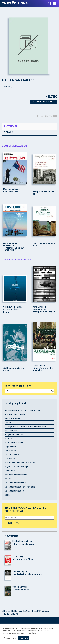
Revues (7, 86)
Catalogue (25, 611)
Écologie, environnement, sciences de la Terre (25, 426)
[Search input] (28, 391)
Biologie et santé (12, 418)
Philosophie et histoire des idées (20, 463)
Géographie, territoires (15, 434)
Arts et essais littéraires (16, 414)
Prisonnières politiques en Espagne (44, 311)
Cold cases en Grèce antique (14, 369)
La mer (7, 312)
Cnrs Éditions (9, 611)
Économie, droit (12, 430)
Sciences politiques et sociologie (20, 487)
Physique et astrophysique (17, 467)
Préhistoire (10, 471)
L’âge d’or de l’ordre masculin (43, 369)
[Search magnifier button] (53, 391)
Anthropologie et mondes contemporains (23, 410)
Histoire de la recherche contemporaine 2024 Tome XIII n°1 (14, 247)
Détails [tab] (9, 132)
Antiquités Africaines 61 (43, 193)
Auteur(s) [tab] (10, 126)
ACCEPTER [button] (24, 638)
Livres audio (10, 451)
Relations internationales (16, 475)
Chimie (8, 422)
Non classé (10, 459)
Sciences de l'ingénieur (15, 483)
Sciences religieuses (14, 491)
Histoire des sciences (15, 443)
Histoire (8, 438)
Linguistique (10, 447)
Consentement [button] (10, 638)
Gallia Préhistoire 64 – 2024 (44, 245)
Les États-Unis (11, 192)
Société (8, 495)
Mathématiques (12, 455)
